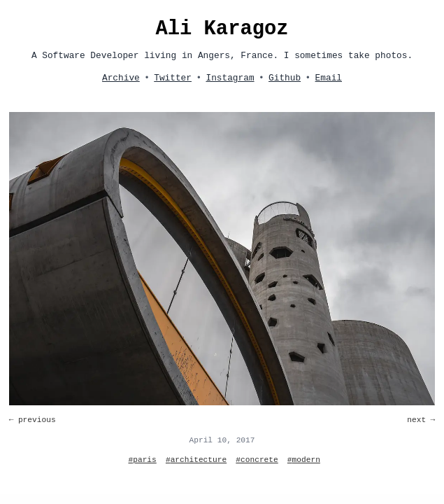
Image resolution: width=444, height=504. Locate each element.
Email (329, 78)
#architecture (196, 460)
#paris (143, 460)
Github (285, 78)
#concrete (257, 460)
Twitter (173, 78)
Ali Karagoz (222, 29)
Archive (121, 78)
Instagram (230, 78)
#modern (304, 460)
